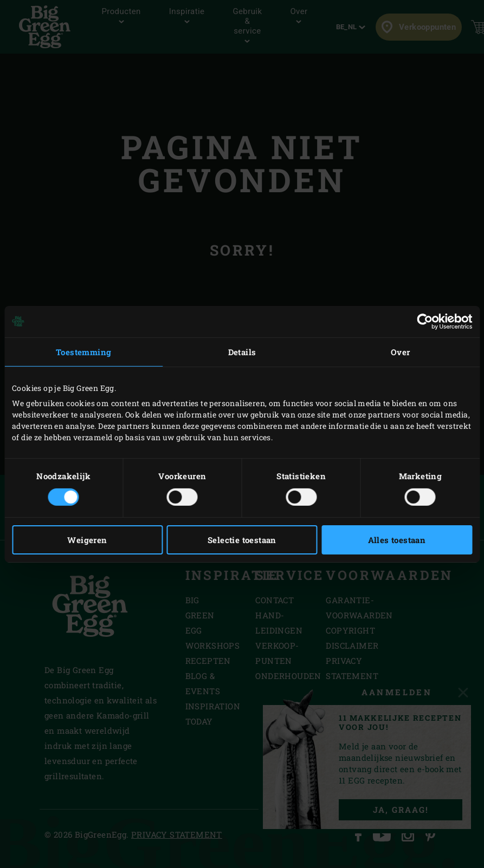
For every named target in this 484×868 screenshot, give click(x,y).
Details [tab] (242, 351)
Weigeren (87, 540)
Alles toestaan (397, 540)
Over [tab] (401, 351)
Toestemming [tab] (83, 351)
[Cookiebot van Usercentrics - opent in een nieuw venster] (425, 321)
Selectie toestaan (242, 540)
